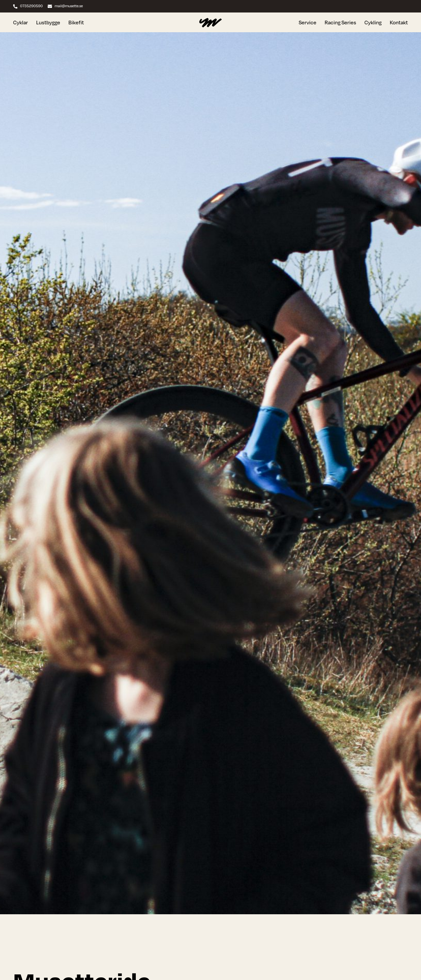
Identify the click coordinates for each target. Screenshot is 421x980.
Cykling (373, 22)
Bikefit (76, 22)
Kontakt (399, 22)
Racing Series (340, 22)
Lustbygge (48, 22)
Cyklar (21, 22)
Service (308, 22)
